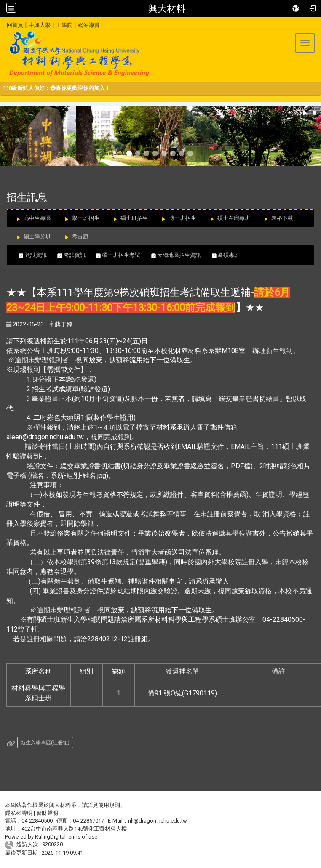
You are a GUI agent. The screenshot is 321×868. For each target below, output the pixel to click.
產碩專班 (230, 255)
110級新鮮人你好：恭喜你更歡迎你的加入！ (57, 88)
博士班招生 (183, 218)
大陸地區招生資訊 (182, 255)
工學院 (64, 25)
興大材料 (167, 8)
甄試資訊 (38, 255)
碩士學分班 (37, 236)
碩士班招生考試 (124, 255)
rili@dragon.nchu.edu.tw (158, 821)
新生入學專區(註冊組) (45, 743)
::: (4, 24)
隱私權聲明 (19, 813)
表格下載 (282, 218)
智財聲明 (47, 813)
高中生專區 (37, 218)
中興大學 (40, 25)
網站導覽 (89, 25)
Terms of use (82, 837)
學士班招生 (86, 218)
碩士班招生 (134, 218)
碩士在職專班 (234, 218)
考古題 (80, 236)
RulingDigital (50, 837)
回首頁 (15, 25)
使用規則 (109, 805)
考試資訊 (77, 255)
